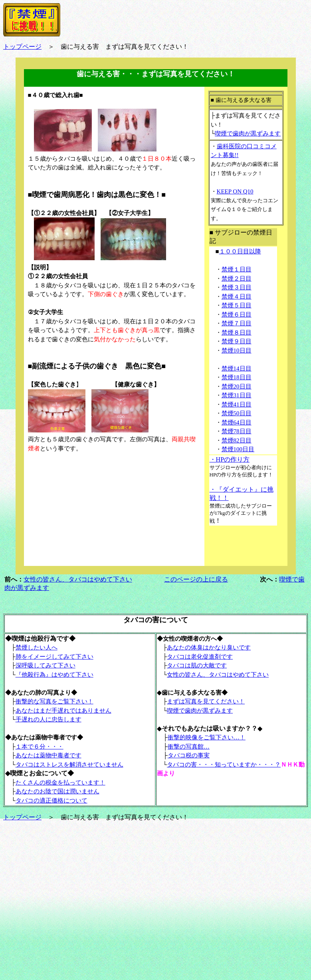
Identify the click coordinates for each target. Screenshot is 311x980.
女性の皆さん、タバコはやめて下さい (78, 579)
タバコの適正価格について (52, 801)
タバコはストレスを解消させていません (69, 765)
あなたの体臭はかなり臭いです (209, 647)
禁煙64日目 (237, 422)
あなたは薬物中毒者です (49, 755)
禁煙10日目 (237, 351)
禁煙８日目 (237, 333)
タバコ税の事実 (189, 755)
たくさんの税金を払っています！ (60, 783)
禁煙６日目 (237, 315)
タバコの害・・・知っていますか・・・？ (224, 765)
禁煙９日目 (237, 341)
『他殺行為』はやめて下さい (54, 675)
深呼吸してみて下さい (46, 665)
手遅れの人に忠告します (49, 719)
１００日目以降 (240, 251)
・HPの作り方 (230, 459)
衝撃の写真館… (189, 747)
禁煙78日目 (237, 431)
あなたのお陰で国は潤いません (57, 791)
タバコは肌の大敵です (197, 665)
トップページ (22, 47)
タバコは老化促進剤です (200, 657)
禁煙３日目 (237, 287)
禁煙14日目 (237, 368)
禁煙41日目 (237, 404)
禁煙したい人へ (37, 647)
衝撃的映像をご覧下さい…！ (207, 737)
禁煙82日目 (237, 440)
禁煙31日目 (237, 395)
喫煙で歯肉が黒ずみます (248, 133)
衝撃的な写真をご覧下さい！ (54, 701)
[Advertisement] (88, 512)
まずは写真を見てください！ (206, 701)
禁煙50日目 (237, 413)
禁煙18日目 (237, 377)
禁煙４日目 (237, 297)
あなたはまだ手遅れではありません (63, 711)
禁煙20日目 (237, 386)
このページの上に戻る (196, 579)
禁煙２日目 (237, 279)
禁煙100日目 (238, 449)
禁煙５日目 (237, 305)
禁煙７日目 (237, 323)
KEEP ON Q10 (235, 191)
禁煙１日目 (237, 269)
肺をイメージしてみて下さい (54, 657)
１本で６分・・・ (40, 747)
